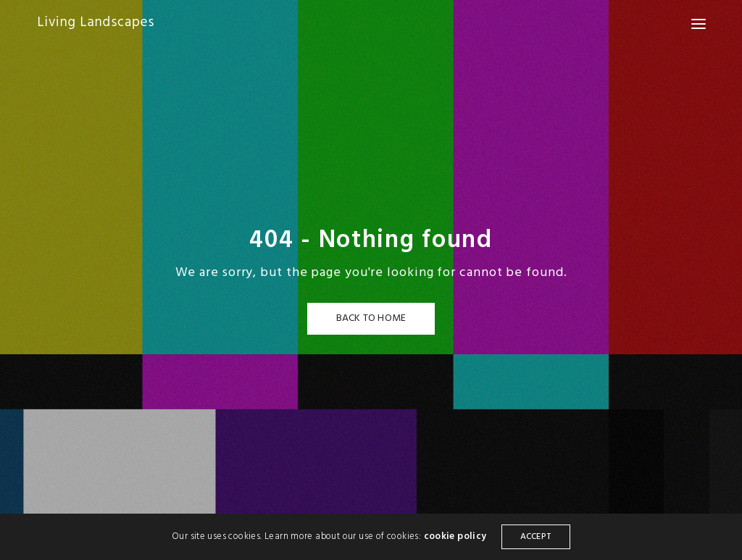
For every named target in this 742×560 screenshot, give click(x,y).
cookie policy (455, 536)
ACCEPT (536, 537)
